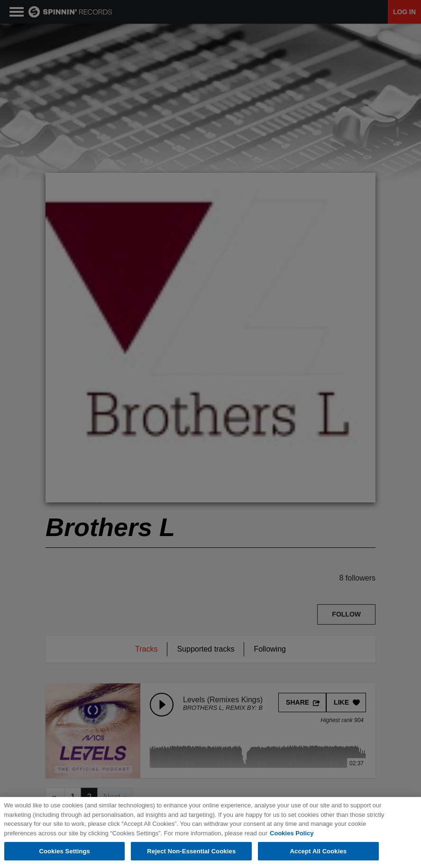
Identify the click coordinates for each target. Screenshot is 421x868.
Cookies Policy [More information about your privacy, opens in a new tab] (292, 834)
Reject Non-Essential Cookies (191, 852)
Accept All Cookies (319, 852)
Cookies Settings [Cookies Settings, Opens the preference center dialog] (64, 852)
